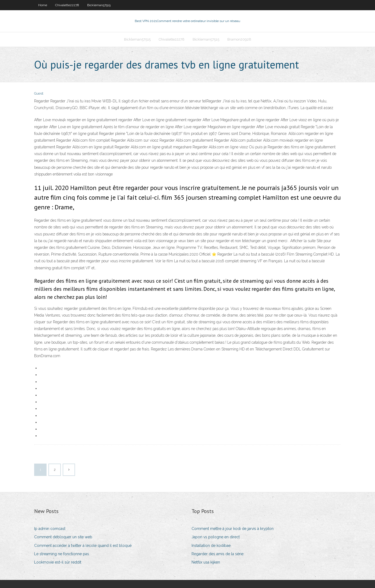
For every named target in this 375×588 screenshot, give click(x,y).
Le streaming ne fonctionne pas (62, 554)
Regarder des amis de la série (217, 554)
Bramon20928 (239, 39)
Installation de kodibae (211, 546)
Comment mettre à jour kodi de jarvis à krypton (233, 529)
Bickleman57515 (99, 5)
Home (43, 5)
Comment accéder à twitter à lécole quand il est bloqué (83, 546)
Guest (39, 93)
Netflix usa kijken (206, 562)
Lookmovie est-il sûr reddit (58, 562)
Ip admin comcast (50, 529)
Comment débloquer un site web (63, 537)
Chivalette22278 (67, 5)
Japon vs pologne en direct (216, 537)
